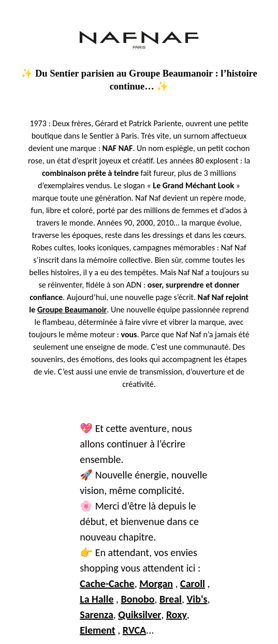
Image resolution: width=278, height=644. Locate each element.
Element (98, 630)
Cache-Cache (107, 583)
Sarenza (97, 615)
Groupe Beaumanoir (72, 310)
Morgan (156, 583)
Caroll (193, 583)
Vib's (197, 599)
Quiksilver (140, 615)
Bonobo (138, 599)
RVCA (134, 630)
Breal (171, 599)
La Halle (97, 599)
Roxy (177, 615)
